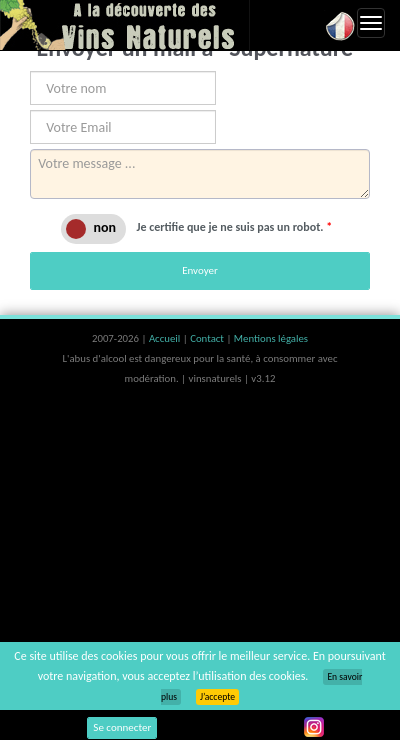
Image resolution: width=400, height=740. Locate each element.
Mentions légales (271, 338)
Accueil (166, 338)
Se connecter (122, 727)
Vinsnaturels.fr (125, 25)
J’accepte (217, 697)
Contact (208, 338)
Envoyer (200, 270)
